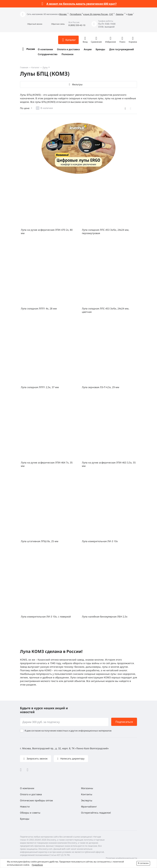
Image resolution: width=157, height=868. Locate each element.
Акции (88, 49)
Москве (63, 14)
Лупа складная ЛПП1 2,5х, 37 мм (40, 387)
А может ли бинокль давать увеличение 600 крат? (82, 4)
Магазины (87, 788)
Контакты (87, 794)
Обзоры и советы (30, 813)
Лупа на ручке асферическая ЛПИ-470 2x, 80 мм (47, 231)
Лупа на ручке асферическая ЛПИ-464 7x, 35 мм (47, 464)
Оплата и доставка (68, 49)
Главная (24, 67)
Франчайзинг (89, 807)
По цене (25, 108)
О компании (45, 49)
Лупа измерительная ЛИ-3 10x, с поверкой (46, 617)
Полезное (67, 54)
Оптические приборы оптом (36, 800)
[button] (31, 24)
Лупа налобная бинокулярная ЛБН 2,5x (105, 617)
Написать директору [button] (72, 759)
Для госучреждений (121, 49)
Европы (120, 14)
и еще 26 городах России (96, 14)
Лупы (45, 67)
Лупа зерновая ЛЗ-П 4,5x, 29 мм (101, 387)
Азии (130, 14)
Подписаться (124, 722)
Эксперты (87, 800)
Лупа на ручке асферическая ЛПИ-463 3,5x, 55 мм (109, 464)
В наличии (47, 108)
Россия (31, 49)
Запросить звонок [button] (37, 759)
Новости (25, 807)
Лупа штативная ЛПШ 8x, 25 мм (40, 541)
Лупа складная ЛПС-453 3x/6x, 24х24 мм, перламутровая (106, 231)
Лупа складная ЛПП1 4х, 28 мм (39, 308)
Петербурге (76, 14)
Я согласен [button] (143, 863)
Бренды (100, 49)
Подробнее (37, 865)
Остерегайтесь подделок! (96, 813)
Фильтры (77, 84)
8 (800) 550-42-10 (77, 25)
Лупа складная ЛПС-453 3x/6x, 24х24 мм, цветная (106, 310)
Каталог (35, 67)
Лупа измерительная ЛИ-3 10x (100, 541)
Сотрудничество (48, 54)
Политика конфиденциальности (121, 858)
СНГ (111, 14)
